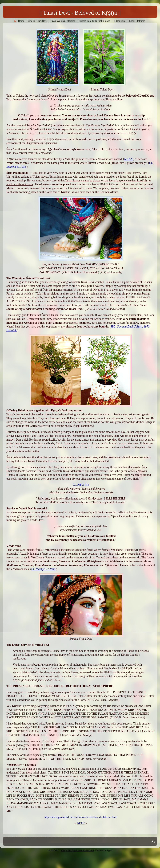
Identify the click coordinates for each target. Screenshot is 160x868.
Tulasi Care (120, 21)
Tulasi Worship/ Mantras (63, 21)
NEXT (81, 823)
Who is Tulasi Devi (37, 21)
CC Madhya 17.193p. (44, 569)
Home (21, 21)
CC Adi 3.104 (81, 485)
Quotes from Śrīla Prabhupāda (94, 21)
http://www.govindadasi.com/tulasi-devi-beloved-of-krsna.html (81, 817)
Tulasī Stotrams (137, 21)
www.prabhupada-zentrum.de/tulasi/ (77, 850)
